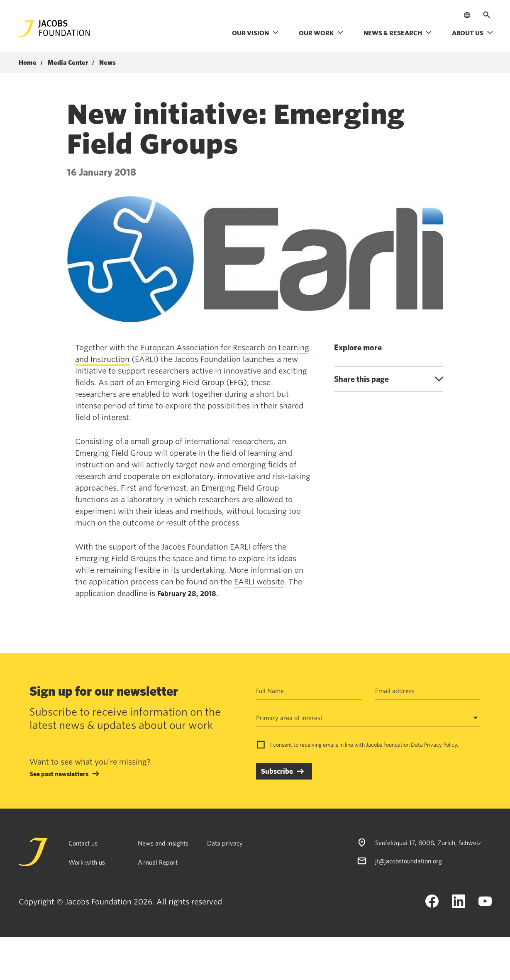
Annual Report (158, 862)
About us (473, 33)
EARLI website (259, 582)
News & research (398, 33)
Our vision (255, 33)
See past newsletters (59, 774)
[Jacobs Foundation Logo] (54, 28)
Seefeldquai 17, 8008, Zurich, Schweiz (428, 843)
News (107, 63)
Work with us (87, 862)
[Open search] (487, 15)
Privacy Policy (440, 745)
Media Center (68, 63)
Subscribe (277, 771)
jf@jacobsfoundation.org (409, 861)
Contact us (83, 843)
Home (28, 63)
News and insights (163, 843)
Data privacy (225, 843)
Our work (321, 33)
